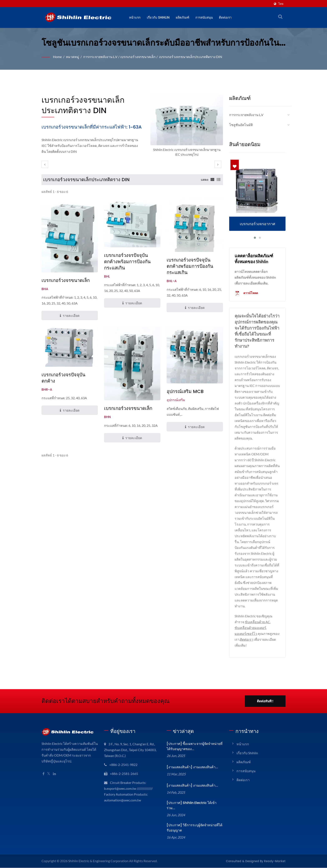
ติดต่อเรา (226, 17)
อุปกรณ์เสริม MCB (185, 399)
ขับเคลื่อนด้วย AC (258, 622)
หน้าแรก (135, 17)
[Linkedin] (55, 774)
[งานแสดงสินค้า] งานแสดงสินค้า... (192, 767)
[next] (218, 171)
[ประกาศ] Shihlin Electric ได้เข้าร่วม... (194, 804)
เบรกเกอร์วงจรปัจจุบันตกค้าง (63, 385)
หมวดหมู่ (73, 57)
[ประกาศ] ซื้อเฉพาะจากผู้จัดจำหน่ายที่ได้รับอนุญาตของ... (194, 747)
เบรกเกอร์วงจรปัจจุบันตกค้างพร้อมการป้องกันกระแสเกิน (127, 269)
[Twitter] (49, 774)
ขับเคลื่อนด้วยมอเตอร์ (250, 628)
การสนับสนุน (205, 17)
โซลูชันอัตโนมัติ (241, 125)
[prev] (45, 171)
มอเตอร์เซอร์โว (246, 634)
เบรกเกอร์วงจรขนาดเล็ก (140, 57)
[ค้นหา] (280, 16)
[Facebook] (43, 774)
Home (58, 57)
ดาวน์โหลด (246, 294)
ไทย (281, 4)
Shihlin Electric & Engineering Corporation (99, 857)
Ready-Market (277, 857)
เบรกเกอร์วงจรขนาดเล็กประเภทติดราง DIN (192, 57)
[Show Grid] (212, 187)
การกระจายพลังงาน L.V (102, 57)
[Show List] (219, 187)
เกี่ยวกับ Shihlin (159, 17)
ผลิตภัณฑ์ (183, 17)
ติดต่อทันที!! (265, 701)
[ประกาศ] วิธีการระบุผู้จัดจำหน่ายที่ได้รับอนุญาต (194, 824)
